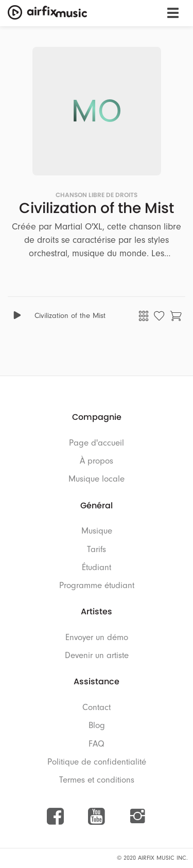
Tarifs (97, 549)
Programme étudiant (97, 585)
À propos (97, 461)
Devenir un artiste (97, 655)
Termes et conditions (97, 780)
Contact (97, 707)
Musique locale (97, 479)
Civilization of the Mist (70, 316)
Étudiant (97, 567)
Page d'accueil (97, 443)
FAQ (97, 744)
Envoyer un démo (97, 637)
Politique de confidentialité (97, 762)
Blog (97, 725)
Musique (97, 531)
